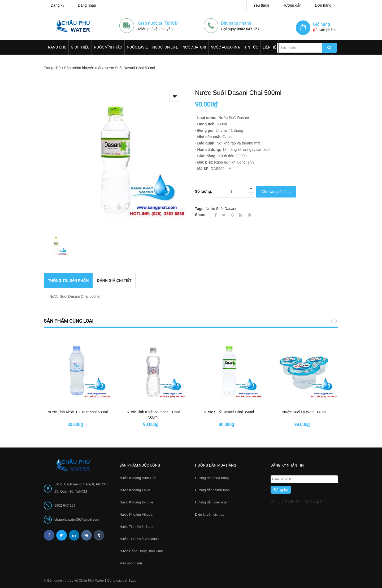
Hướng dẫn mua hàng (212, 478)
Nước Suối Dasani (221, 208)
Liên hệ (269, 47)
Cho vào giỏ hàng (276, 191)
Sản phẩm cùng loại (69, 321)
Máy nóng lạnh (131, 563)
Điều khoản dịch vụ (210, 514)
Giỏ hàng (322, 24)
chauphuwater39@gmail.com (77, 519)
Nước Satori (194, 47)
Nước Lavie (137, 47)
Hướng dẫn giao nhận (212, 502)
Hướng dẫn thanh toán (212, 490)
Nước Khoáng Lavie (135, 490)
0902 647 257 (248, 29)
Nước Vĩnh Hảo (108, 47)
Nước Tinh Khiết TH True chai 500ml (78, 412)
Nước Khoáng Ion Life (136, 502)
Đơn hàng (323, 5)
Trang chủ (56, 47)
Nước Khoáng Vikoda (136, 514)
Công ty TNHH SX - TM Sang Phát (299, 502)
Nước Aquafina (225, 47)
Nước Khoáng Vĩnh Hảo (138, 478)
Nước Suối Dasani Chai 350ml (229, 412)
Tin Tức (251, 47)
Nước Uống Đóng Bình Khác (142, 551)
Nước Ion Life (165, 47)
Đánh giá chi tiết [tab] (114, 280)
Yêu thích (261, 5)
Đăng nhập (87, 5)
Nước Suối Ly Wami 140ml (304, 412)
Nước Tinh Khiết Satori (137, 527)
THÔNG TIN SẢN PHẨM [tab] (68, 280)
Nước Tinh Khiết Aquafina (139, 539)
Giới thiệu (80, 47)
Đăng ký (57, 5)
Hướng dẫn (292, 5)
